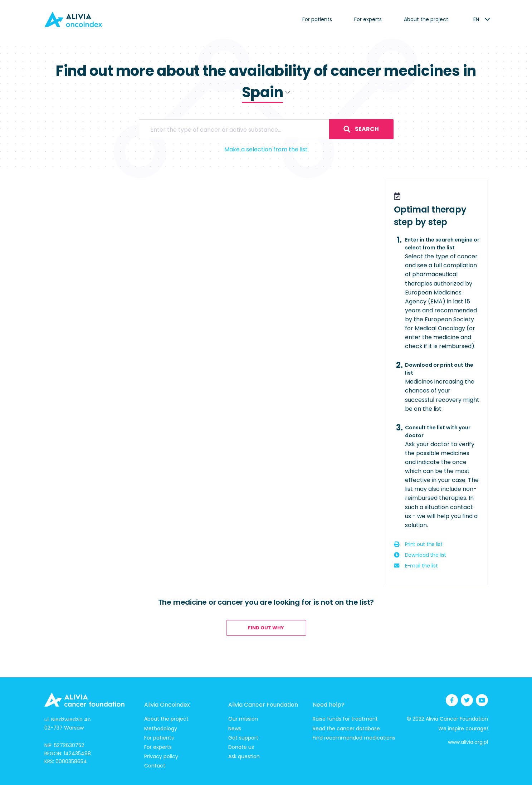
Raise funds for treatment (345, 719)
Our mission (243, 719)
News (235, 728)
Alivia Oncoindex (167, 705)
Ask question (244, 756)
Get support (243, 738)
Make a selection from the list (266, 149)
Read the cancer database (346, 728)
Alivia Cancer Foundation (263, 705)
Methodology (161, 728)
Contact (155, 766)
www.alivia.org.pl (468, 742)
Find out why (266, 628)
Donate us (241, 747)
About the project (426, 19)
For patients (317, 19)
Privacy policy (161, 756)
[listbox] (476, 19)
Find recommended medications (354, 738)
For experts (368, 19)
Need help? (329, 705)
